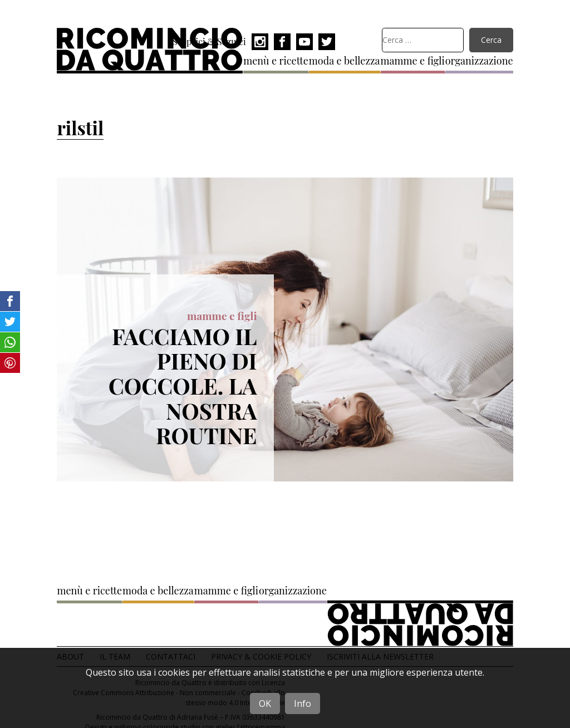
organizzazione (479, 61)
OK (265, 704)
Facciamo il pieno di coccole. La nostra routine (183, 386)
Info (303, 704)
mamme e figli (413, 61)
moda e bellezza (345, 61)
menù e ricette (276, 61)
